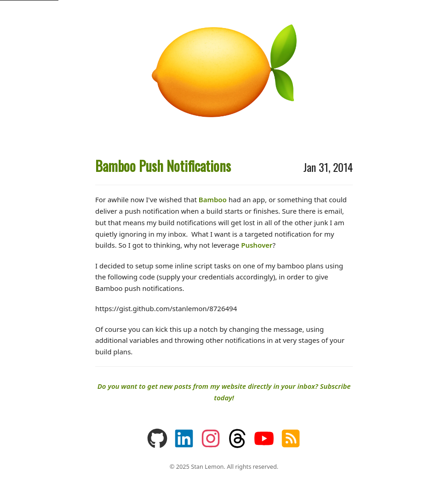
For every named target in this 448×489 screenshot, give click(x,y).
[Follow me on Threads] (237, 446)
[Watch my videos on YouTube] (264, 446)
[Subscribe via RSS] (291, 446)
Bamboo (213, 199)
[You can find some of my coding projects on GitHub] (157, 446)
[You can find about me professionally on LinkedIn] (184, 446)
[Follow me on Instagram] (211, 446)
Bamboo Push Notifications (163, 166)
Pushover (257, 245)
